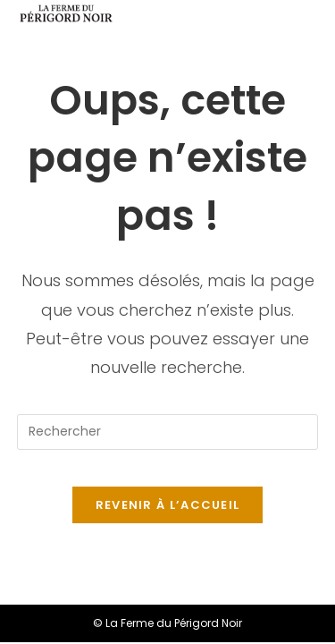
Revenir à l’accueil (168, 505)
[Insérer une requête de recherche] (168, 432)
